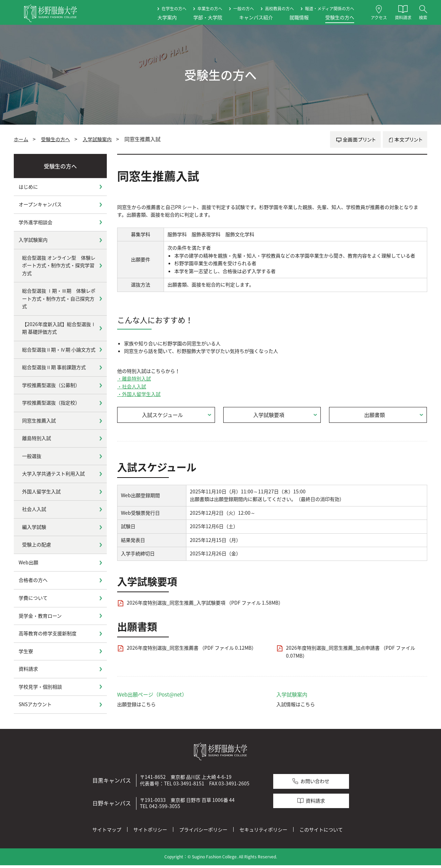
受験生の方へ (340, 17)
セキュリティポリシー (263, 832)
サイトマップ (107, 832)
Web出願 (28, 562)
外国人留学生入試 (41, 491)
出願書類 (375, 416)
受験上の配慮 (37, 545)
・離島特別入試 (134, 379)
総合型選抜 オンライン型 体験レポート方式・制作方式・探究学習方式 (59, 265)
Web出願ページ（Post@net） (152, 697)
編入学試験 (34, 527)
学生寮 (26, 651)
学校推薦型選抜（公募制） (51, 385)
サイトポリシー (150, 832)
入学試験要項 (269, 416)
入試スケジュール (163, 416)
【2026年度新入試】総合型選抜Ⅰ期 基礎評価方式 (59, 328)
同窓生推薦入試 (39, 421)
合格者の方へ (33, 580)
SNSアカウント (35, 704)
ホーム (21, 139)
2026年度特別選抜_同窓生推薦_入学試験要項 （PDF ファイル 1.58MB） (205, 605)
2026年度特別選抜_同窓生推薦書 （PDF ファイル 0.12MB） (192, 651)
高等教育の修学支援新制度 (48, 633)
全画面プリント (355, 139)
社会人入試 (34, 509)
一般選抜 (32, 456)
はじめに (28, 187)
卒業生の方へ (210, 9)
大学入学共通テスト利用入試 (53, 474)
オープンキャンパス (40, 204)
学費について (33, 598)
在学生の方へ (174, 9)
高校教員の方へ (279, 9)
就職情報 (299, 17)
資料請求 (28, 669)
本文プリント (405, 139)
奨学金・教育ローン (40, 616)
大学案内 (167, 17)
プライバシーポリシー (203, 832)
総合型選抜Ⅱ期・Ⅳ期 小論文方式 (59, 350)
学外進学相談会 (35, 222)
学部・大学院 (208, 17)
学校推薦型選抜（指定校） (51, 403)
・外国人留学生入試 (139, 394)
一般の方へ (244, 9)
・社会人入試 (132, 386)
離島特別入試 (37, 438)
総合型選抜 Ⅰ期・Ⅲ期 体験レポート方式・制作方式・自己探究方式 (59, 299)
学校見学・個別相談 (40, 687)
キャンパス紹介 (256, 17)
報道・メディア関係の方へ (330, 9)
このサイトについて (321, 832)
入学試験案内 (97, 139)
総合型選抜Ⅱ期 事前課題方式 (54, 367)
